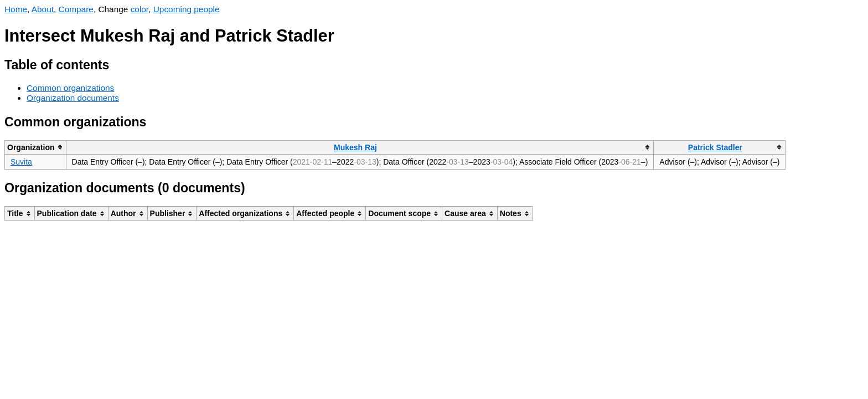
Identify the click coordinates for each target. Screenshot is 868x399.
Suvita (21, 162)
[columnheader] (36, 147)
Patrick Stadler (715, 147)
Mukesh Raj (355, 147)
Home (16, 9)
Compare (76, 9)
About (43, 9)
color (140, 9)
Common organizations (70, 88)
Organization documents (73, 98)
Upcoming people (187, 9)
